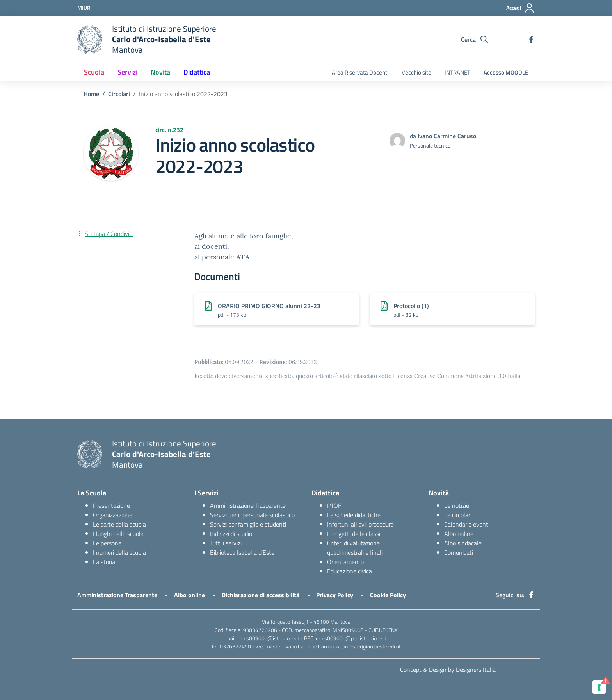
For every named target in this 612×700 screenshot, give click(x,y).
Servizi (127, 72)
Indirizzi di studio (231, 534)
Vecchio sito (416, 72)
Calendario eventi (467, 524)
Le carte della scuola (119, 524)
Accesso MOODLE (506, 72)
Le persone (107, 543)
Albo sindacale (463, 543)
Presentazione (111, 505)
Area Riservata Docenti (360, 72)
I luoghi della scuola (118, 534)
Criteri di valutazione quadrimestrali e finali (355, 548)
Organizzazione (113, 515)
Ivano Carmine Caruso (447, 136)
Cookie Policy (388, 595)
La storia (104, 562)
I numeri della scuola (119, 552)
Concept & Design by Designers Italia (448, 670)
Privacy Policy (335, 595)
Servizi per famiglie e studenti (248, 524)
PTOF (334, 505)
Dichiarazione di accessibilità (261, 595)
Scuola (94, 72)
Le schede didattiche (354, 515)
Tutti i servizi (226, 543)
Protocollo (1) (411, 306)
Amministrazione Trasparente (248, 505)
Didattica (197, 72)
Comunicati (459, 552)
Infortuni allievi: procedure (360, 524)
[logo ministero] (90, 39)
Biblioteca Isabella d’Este (242, 552)
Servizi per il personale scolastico (252, 515)
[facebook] (531, 39)
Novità (160, 72)
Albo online (459, 534)
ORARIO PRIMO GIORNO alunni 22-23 (269, 306)
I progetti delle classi (354, 534)
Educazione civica (350, 571)
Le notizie (457, 505)
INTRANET (457, 72)
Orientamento (345, 562)
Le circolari (458, 515)
